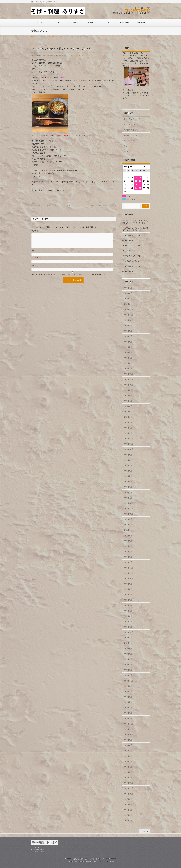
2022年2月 (128, 557)
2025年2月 (128, 363)
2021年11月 (128, 573)
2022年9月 (128, 519)
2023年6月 (128, 471)
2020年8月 (128, 638)
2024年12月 (128, 374)
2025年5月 (128, 347)
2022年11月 (128, 508)
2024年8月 (128, 395)
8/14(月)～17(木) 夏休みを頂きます (104, 205)
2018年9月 (128, 740)
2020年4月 (128, 659)
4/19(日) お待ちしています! (132, 235)
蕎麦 (125, 146)
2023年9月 (128, 455)
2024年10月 (128, 385)
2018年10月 (128, 734)
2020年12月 (128, 632)
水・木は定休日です (129, 251)
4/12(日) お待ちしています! (132, 266)
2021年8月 (128, 589)
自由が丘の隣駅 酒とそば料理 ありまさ (88, 859)
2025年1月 (128, 368)
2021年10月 (128, 578)
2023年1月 (128, 498)
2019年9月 (128, 686)
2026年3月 (128, 293)
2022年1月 (128, 562)
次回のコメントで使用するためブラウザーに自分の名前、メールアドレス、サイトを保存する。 (69, 277)
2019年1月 (128, 718)
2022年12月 (128, 503)
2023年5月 (128, 476)
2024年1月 (128, 433)
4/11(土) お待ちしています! (132, 271)
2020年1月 (128, 675)
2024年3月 (128, 422)
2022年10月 (128, 514)
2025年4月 (128, 352)
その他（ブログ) (130, 135)
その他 (126, 151)
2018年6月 (128, 756)
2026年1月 (128, 304)
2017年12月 (128, 783)
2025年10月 (128, 320)
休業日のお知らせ (131, 130)
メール (35, 261)
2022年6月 (128, 535)
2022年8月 (128, 525)
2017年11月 (128, 788)
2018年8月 (128, 745)
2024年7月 (128, 401)
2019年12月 (128, 681)
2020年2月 (128, 670)
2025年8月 (128, 331)
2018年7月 (128, 751)
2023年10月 (128, 449)
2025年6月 (128, 342)
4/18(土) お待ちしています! (132, 240)
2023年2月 (128, 492)
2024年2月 (128, 428)
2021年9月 (128, 584)
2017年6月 (128, 815)
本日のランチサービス (132, 119)
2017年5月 (128, 820)
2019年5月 (128, 702)
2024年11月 (128, 379)
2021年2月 (128, 621)
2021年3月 (128, 616)
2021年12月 (128, 568)
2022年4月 (128, 546)
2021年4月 (128, 611)
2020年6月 (128, 648)
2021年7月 (128, 594)
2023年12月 (128, 438)
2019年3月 (128, 707)
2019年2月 (128, 713)
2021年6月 (128, 600)
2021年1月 (128, 627)
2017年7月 (128, 810)
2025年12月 (128, 309)
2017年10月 (128, 794)
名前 (34, 253)
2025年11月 (128, 315)
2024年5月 (128, 412)
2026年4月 (128, 288)
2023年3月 (128, 487)
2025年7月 (128, 336)
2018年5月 (128, 761)
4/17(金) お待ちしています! (132, 246)
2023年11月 (128, 444)
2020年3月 (128, 664)
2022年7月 (128, 530)
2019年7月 (128, 691)
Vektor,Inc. (103, 862)
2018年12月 (128, 724)
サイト (34, 268)
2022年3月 (128, 551)
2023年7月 (128, 465)
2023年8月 (128, 460)
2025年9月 (128, 325)
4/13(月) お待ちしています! (132, 261)
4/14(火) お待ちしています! (132, 256)
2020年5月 (128, 654)
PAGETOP (144, 831)
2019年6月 (128, 697)
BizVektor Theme (91, 862)
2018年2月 (128, 772)
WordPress (79, 862)
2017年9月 (128, 799)
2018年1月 (128, 777)
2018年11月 (128, 729)
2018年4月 (128, 767)
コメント (35, 231)
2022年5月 (128, 541)
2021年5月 (128, 605)
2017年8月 (128, 804)
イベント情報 (129, 141)
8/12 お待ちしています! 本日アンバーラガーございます (50, 205)
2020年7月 (128, 643)
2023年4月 (128, 481)
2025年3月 (128, 358)
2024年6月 (128, 406)
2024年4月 (128, 417)
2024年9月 (128, 390)
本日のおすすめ (80, 55)
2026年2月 (128, 298)
